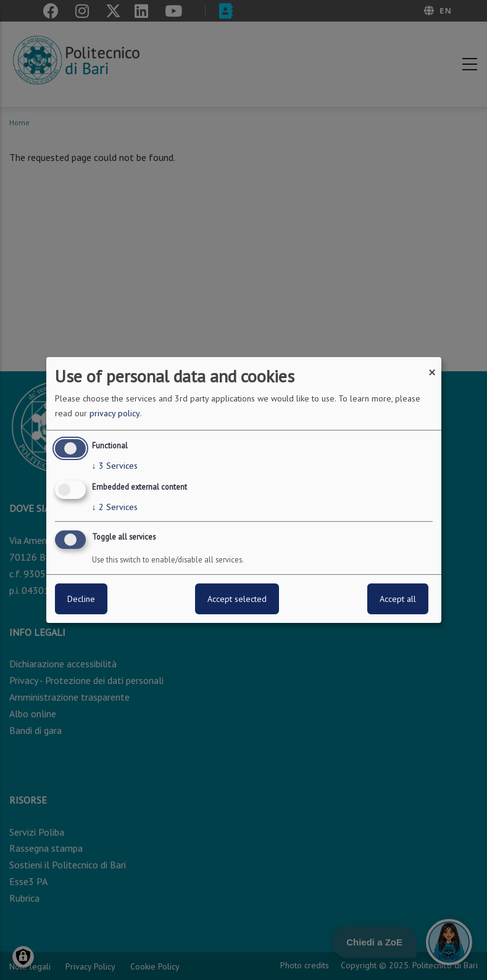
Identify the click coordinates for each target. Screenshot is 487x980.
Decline (81, 599)
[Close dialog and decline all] (432, 365)
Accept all (398, 599)
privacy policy (115, 413)
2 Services (115, 507)
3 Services (115, 466)
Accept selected (237, 599)
